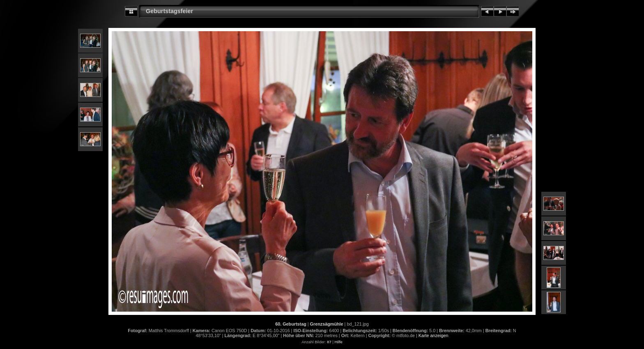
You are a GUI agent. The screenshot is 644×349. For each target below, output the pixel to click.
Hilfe (339, 342)
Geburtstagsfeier (169, 11)
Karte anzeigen (434, 335)
